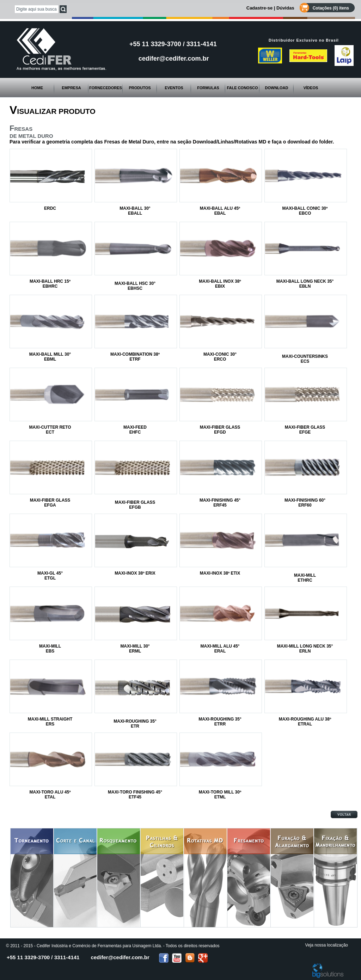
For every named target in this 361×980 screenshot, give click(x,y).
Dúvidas (285, 8)
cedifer (120, 957)
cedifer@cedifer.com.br (174, 59)
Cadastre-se (259, 8)
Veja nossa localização (327, 945)
